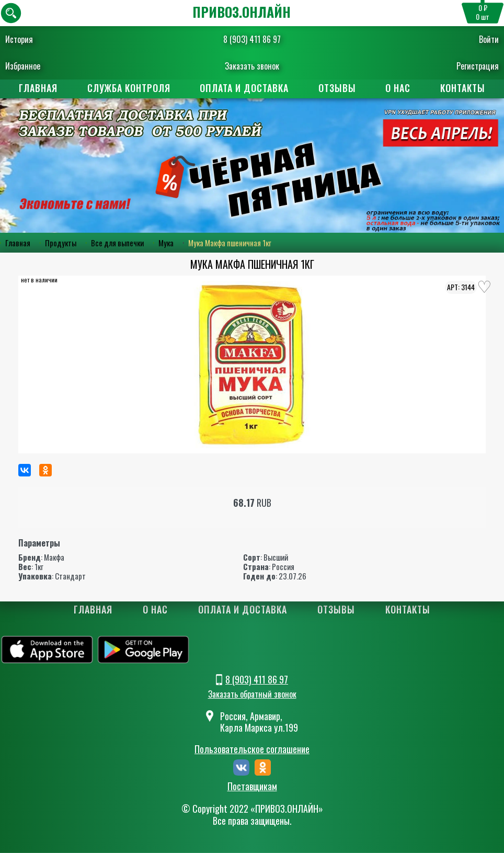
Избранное (23, 66)
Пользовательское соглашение (252, 749)
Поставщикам (252, 787)
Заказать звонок (252, 66)
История (19, 39)
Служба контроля (128, 88)
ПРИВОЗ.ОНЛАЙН (242, 12)
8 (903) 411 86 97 (252, 39)
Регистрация (478, 66)
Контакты (465, 88)
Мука (166, 243)
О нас (399, 88)
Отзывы (338, 88)
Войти (489, 39)
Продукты (61, 243)
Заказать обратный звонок (252, 695)
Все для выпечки (117, 243)
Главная (37, 88)
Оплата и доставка (244, 88)
